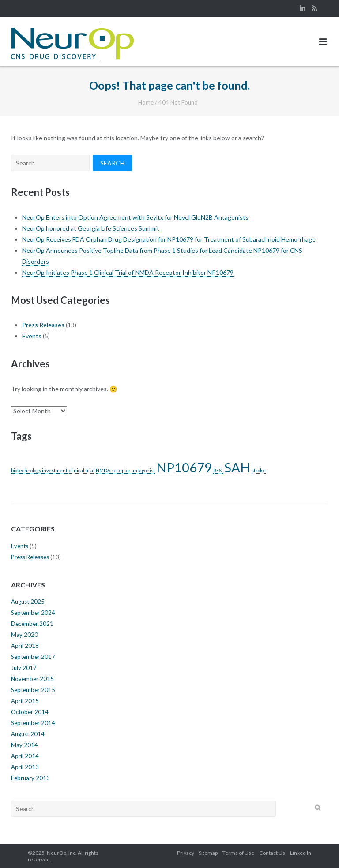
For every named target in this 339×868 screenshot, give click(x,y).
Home (146, 102)
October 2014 (30, 712)
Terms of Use (238, 853)
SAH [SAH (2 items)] (237, 467)
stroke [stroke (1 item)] (259, 470)
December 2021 (32, 624)
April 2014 (25, 756)
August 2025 (28, 602)
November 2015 (32, 679)
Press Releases (43, 325)
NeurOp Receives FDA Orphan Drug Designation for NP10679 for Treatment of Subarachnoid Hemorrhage (169, 239)
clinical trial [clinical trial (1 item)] (82, 470)
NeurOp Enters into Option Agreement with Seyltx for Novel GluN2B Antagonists (135, 217)
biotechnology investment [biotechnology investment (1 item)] (39, 470)
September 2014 (33, 723)
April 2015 (25, 701)
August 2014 (28, 734)
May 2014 (24, 745)
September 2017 (33, 657)
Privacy (186, 853)
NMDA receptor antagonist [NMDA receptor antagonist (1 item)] (125, 470)
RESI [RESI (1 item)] (218, 470)
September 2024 (33, 613)
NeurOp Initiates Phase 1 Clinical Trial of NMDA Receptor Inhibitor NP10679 (128, 272)
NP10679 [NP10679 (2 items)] (184, 467)
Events (32, 336)
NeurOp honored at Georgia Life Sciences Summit (91, 228)
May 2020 (24, 635)
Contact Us (272, 853)
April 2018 (25, 646)
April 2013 (25, 767)
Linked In (301, 853)
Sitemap (208, 853)
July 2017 (24, 668)
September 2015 (33, 690)
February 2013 (30, 778)
